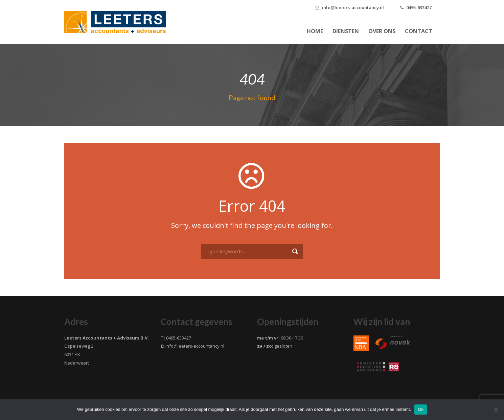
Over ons (382, 31)
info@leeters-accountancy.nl (353, 7)
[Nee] (496, 410)
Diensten (346, 31)
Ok (421, 409)
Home (315, 31)
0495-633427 (419, 7)
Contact (419, 31)
